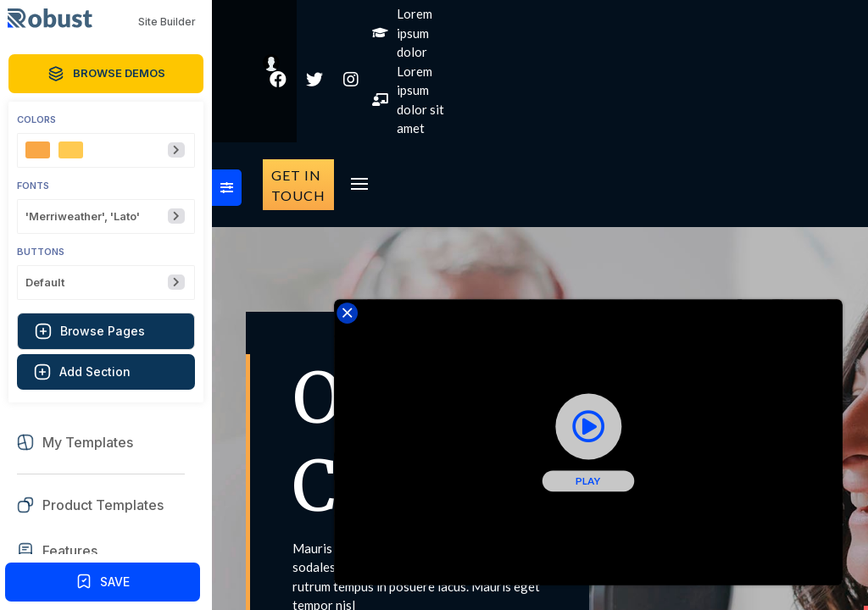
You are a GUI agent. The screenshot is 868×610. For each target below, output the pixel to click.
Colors (36, 120)
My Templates (88, 443)
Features (70, 551)
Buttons (41, 252)
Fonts (33, 186)
